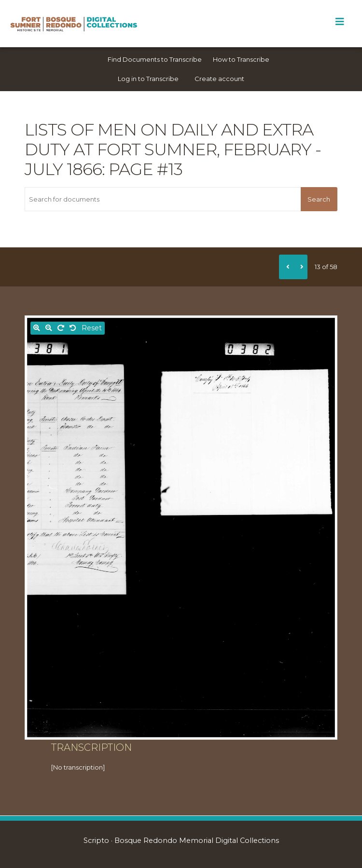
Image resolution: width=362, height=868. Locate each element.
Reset (92, 328)
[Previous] (286, 267)
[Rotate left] (73, 328)
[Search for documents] (163, 199)
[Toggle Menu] (340, 22)
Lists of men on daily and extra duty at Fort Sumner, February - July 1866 (173, 149)
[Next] (300, 267)
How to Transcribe (241, 59)
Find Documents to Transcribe (155, 59)
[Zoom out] (49, 328)
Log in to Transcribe (148, 79)
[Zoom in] (37, 328)
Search (319, 199)
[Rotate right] (61, 328)
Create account (219, 79)
